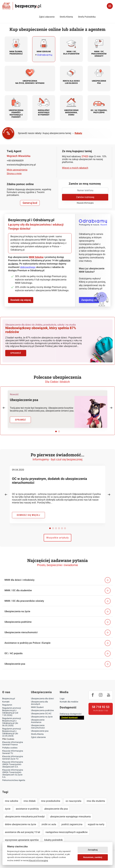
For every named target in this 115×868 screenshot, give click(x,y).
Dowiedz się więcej (21, 300)
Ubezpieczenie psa (40, 730)
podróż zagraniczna (72, 823)
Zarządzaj (93, 850)
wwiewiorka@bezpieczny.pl (21, 165)
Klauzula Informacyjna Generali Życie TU (13, 757)
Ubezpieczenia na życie (42, 716)
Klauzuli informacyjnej (38, 860)
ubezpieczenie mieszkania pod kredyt (25, 815)
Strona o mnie (14, 173)
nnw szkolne (12, 800)
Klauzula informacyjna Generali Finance (13, 742)
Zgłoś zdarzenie (47, 17)
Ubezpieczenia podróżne (42, 709)
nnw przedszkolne (51, 800)
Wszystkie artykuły (57, 537)
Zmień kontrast (69, 717)
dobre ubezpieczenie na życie (21, 823)
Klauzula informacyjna (85, 203)
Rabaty (78, 133)
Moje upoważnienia (17, 170)
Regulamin (7, 704)
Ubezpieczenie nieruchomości (38, 726)
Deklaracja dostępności (71, 713)
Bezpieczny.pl (9, 698)
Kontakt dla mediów (69, 701)
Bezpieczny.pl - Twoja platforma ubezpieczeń (22, 6)
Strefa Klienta (66, 17)
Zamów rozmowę (85, 197)
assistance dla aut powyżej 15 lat (23, 831)
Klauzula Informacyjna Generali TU (13, 751)
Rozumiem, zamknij (93, 857)
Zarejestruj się (89, 300)
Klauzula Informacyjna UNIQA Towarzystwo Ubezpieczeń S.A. (13, 763)
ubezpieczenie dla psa (56, 808)
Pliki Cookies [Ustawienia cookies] (8, 738)
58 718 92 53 (101, 706)
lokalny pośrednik (53, 839)
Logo (62, 698)
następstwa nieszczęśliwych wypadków (67, 831)
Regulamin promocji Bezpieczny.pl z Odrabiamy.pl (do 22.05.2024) (12, 731)
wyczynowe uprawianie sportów (22, 839)
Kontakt (6, 701)
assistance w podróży (27, 808)
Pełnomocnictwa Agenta (14, 779)
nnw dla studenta (96, 800)
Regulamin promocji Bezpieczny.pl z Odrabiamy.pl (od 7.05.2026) (12, 711)
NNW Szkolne (36, 257)
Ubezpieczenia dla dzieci (42, 698)
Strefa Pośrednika (87, 17)
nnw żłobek (30, 800)
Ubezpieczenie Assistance (38, 720)
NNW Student (37, 706)
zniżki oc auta (49, 823)
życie (8, 808)
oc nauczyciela (73, 800)
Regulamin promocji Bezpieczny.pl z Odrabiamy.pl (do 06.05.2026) (12, 721)
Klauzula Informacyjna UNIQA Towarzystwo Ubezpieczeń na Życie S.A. (13, 773)
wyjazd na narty (96, 823)
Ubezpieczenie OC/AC (41, 713)
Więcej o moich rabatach (75, 168)
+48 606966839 (15, 161)
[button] (4, 407)
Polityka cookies (10, 747)
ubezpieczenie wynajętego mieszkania (70, 815)
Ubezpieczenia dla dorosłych (39, 702)
